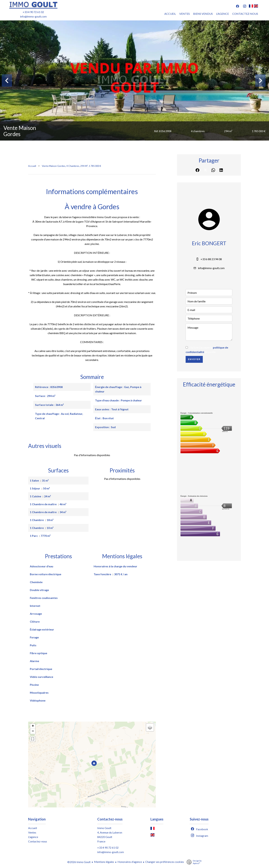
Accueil (32, 166)
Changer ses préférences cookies (165, 862)
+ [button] (33, 726)
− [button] (33, 731)
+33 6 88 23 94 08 (211, 259)
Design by (193, 862)
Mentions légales (104, 862)
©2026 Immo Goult (79, 862)
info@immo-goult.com (33, 16)
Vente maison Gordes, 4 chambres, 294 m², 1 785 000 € (71, 166)
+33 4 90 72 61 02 (33, 12)
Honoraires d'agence (130, 862)
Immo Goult (104, 828)
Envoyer (194, 359)
